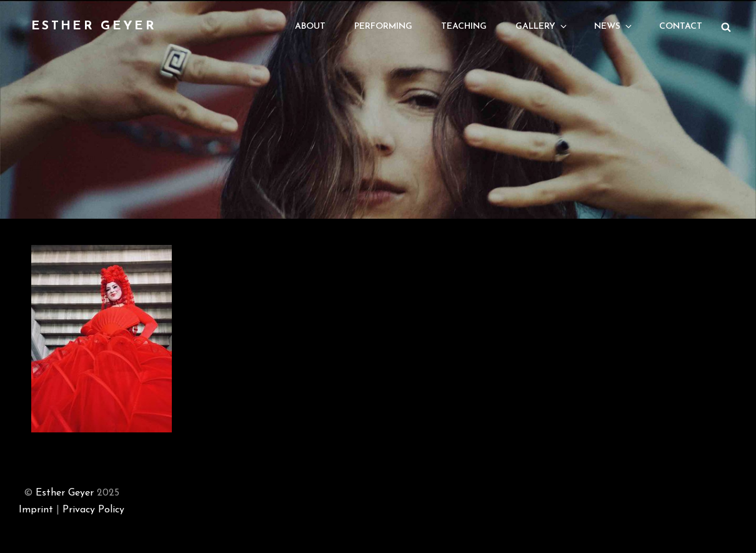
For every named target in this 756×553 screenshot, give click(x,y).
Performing (383, 27)
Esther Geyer (94, 26)
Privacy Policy (93, 510)
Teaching (464, 27)
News (614, 26)
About (310, 27)
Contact (681, 27)
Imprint (36, 510)
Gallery (542, 26)
